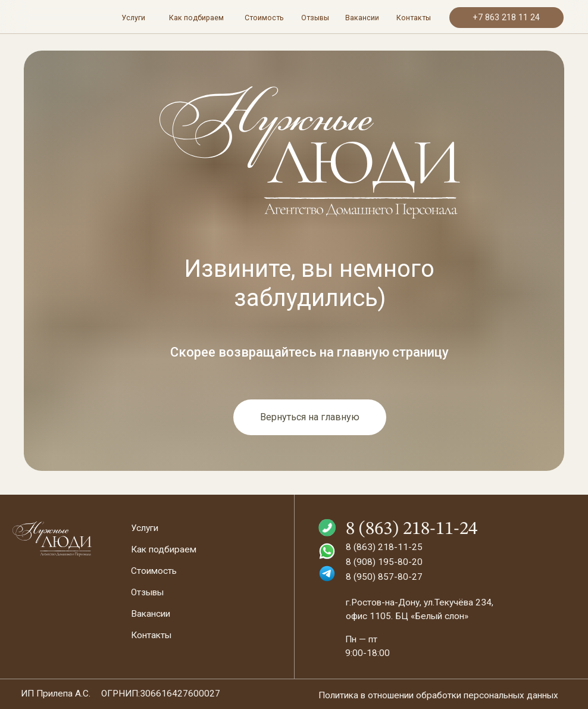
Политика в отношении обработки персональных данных (438, 695)
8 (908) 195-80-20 (384, 562)
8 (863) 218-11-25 (384, 547)
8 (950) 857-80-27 (384, 577)
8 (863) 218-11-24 (412, 529)
